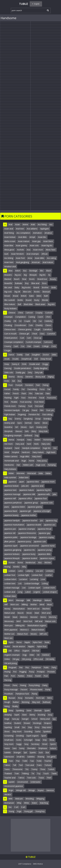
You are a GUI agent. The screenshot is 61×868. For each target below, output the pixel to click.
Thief (49, 778)
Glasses (19, 431)
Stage (7, 719)
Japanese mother (29, 515)
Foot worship (26, 402)
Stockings (37, 723)
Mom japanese (11, 630)
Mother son (9, 634)
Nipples (31, 646)
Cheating (8, 325)
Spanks (33, 752)
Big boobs (26, 287)
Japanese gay (44, 533)
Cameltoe (47, 329)
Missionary (9, 621)
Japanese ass (50, 525)
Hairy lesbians (10, 469)
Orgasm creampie (12, 655)
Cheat (35, 334)
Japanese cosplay (47, 537)
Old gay (16, 659)
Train (17, 773)
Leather (49, 575)
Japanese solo (47, 503)
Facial (42, 398)
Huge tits (47, 448)
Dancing (8, 368)
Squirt (17, 715)
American (36, 262)
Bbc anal (8, 287)
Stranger (17, 752)
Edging (51, 377)
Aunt (6, 254)
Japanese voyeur (47, 558)
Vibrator (8, 794)
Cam (29, 338)
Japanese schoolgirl (42, 511)
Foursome (51, 398)
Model (7, 617)
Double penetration (23, 368)
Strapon (47, 723)
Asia (29, 250)
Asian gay (36, 241)
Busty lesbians (10, 308)
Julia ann (25, 486)
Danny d (15, 364)
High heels (51, 452)
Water (34, 803)
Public (46, 667)
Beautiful (8, 283)
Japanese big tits (44, 490)
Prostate (51, 672)
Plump (34, 694)
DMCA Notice (38, 864)
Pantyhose (36, 667)
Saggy (19, 744)
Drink (24, 364)
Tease (41, 778)
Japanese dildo (44, 554)
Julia (54, 494)
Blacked (8, 279)
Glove (45, 423)
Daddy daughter (41, 368)
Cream (37, 346)
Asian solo (34, 245)
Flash (24, 393)
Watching (44, 803)
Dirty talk (39, 372)
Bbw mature (10, 304)
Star (47, 752)
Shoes (7, 731)
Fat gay (26, 410)
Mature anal (9, 613)
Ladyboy (29, 571)
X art (16, 807)
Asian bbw (9, 245)
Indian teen (24, 477)
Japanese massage (12, 494)
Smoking (20, 736)
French (16, 393)
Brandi (36, 287)
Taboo (7, 765)
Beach (17, 279)
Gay (10, 419)
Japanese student (30, 558)
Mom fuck (28, 621)
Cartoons (48, 342)
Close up (38, 338)
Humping (52, 465)
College (45, 346)
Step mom (17, 731)
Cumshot (51, 334)
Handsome (9, 465)
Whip (19, 803)
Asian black (48, 241)
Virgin (11, 790)
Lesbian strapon (50, 592)
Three (43, 769)
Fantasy (22, 406)
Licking (45, 583)
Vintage (32, 790)
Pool (46, 676)
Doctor (46, 355)
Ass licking (9, 258)
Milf (6, 604)
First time (32, 398)
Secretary (35, 744)
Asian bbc (42, 237)
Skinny (32, 715)
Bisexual (46, 292)
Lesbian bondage (32, 583)
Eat (14, 381)
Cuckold (49, 313)
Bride (54, 287)
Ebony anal (40, 377)
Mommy (53, 617)
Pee (21, 667)
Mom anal (46, 613)
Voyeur (41, 790)
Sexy (26, 744)
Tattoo (21, 778)
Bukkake (19, 283)
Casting (32, 317)
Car (40, 321)
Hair (18, 465)
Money (7, 609)
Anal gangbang (23, 262)
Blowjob (33, 275)
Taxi (32, 761)
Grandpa (47, 419)
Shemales (31, 748)
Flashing (8, 398)
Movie (29, 613)
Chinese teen (10, 329)
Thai (18, 761)
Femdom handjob (12, 410)
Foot (11, 385)
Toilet (25, 761)
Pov (15, 672)
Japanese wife (44, 494)
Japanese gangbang (13, 550)
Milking (25, 604)
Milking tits (20, 625)
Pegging (23, 672)
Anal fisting (9, 233)
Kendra (16, 567)
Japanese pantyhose (13, 503)
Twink (54, 773)
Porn (13, 676)
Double (15, 359)
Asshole (20, 250)
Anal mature (48, 262)
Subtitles (31, 757)
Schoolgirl (28, 740)
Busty (37, 300)
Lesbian (12, 571)
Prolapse (41, 672)
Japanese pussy (24, 541)
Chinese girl (24, 334)
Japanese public (11, 537)
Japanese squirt (11, 546)
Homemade (48, 440)
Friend (34, 410)
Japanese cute (40, 541)
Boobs (37, 292)
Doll (36, 359)
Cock (54, 346)
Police (30, 676)
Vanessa (50, 790)
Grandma (8, 427)
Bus (25, 271)
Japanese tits (29, 550)
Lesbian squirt (34, 588)
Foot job (50, 410)
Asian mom (38, 250)
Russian (12, 698)
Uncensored (23, 782)
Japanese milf (10, 498)
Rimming (25, 702)
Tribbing (25, 773)
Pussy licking (34, 685)
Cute (31, 325)
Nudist (7, 646)
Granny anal (9, 423)
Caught (37, 329)
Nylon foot (42, 646)
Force (42, 389)
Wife (10, 799)
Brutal (15, 296)
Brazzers (8, 275)
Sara (14, 748)
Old (10, 651)
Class (42, 334)
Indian (11, 473)
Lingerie (37, 592)
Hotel (7, 452)
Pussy (32, 672)
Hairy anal (20, 444)
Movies (34, 634)
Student (18, 723)
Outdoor (46, 655)
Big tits (42, 275)
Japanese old (10, 533)
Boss (44, 283)
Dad (27, 355)
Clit (15, 321)
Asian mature (24, 241)
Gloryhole (8, 431)
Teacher (48, 761)
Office (17, 651)
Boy (27, 283)
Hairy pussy (42, 461)
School (34, 719)
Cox (23, 346)
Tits (27, 769)
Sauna (7, 748)
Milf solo (43, 634)
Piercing (8, 680)
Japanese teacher (30, 520)
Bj (49, 275)
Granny (18, 419)
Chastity (39, 325)
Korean (12, 562)
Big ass (18, 275)
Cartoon (29, 313)
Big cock (8, 292)
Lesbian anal (10, 592)
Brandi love (42, 279)
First (6, 402)
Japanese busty (29, 554)
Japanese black (11, 511)
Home (31, 461)
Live (24, 588)
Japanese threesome (27, 533)
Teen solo (31, 778)
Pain (6, 676)
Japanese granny (35, 507)
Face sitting (47, 414)
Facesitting (32, 389)
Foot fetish (39, 402)
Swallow (8, 723)
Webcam (19, 799)
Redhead (46, 702)
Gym (31, 427)
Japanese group (31, 503)
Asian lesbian (10, 237)
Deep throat (46, 359)
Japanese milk (29, 494)
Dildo (54, 355)
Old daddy (50, 659)
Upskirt (12, 782)
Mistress (24, 617)
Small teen (9, 740)
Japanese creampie (27, 529)
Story (37, 727)
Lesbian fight (24, 575)
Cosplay (39, 313)
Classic (48, 325)
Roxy (20, 698)
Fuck (30, 406)
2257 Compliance (25, 864)
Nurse (19, 642)
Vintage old (21, 790)
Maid (37, 613)
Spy (54, 719)
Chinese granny (25, 329)
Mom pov (8, 625)
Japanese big (51, 520)
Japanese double (34, 525)
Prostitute (9, 694)
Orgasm (26, 651)
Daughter (36, 355)
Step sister (47, 727)
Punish (38, 676)
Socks (19, 740)
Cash (16, 346)
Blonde (45, 300)
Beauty (53, 279)
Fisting (45, 385)
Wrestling (30, 799)
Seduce (53, 748)
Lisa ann (39, 571)
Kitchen (48, 562)
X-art (23, 807)
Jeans (7, 507)
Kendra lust (30, 562)
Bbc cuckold (9, 300)
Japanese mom (48, 482)
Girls (27, 431)
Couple (27, 321)
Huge (24, 461)
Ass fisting (42, 224)
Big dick (51, 304)
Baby (17, 287)
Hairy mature (38, 452)
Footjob (19, 385)
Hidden (37, 440)
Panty (45, 685)
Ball (19, 304)
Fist (23, 389)
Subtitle (8, 752)
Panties (21, 676)
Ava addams (32, 229)
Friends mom (10, 406)
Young (11, 811)
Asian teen (9, 262)
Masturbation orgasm (37, 625)
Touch (46, 773)
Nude (47, 642)
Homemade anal (11, 461)
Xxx (10, 807)
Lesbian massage (12, 588)
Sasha (38, 731)
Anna (30, 258)
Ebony (20, 377)
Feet (38, 385)
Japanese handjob (12, 520)
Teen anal (30, 765)
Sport (44, 736)
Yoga (19, 811)
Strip (45, 740)
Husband (8, 448)
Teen (11, 761)
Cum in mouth (10, 334)
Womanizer (9, 803)
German (28, 423)
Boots (32, 279)
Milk (28, 600)
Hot (55, 448)
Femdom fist (34, 414)
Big (25, 275)
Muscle (21, 613)
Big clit (17, 292)
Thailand (8, 773)
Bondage (33, 271)
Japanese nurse (48, 546)
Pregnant (12, 667)
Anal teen (20, 229)
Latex (20, 571)
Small (17, 727)
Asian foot (20, 258)
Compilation (21, 317)
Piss (27, 667)
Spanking (20, 710)
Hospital (15, 452)
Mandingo (37, 600)
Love (43, 579)
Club (29, 346)
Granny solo (42, 427)
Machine (46, 609)
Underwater (36, 782)
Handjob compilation (31, 448)
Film (42, 410)
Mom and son (34, 609)
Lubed (28, 592)
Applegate (45, 229)
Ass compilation (23, 233)
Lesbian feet (37, 575)
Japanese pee (10, 529)
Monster (34, 617)
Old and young (11, 663)
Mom (11, 600)
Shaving (41, 757)
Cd (20, 321)
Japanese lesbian (11, 486)
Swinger (25, 719)
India (41, 473)
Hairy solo (46, 444)
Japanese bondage (28, 537)
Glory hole (43, 431)
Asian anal (9, 229)
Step (30, 727)
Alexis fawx (51, 250)
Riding (7, 706)
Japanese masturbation (14, 525)
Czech (40, 317)
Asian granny (21, 245)
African (45, 254)
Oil (38, 655)
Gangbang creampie (13, 435)
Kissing (7, 567)
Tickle (39, 761)
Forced (7, 389)
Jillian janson (10, 541)
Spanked (47, 731)
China (21, 313)
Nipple (27, 642)
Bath (46, 296)
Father (7, 393)
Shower (27, 723)
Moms (43, 617)
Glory (34, 431)
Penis (15, 685)
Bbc (42, 271)
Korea (20, 562)
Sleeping (8, 715)
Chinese (12, 313)
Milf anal (39, 621)
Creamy (8, 346)
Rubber (16, 702)
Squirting (8, 727)
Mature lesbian (38, 630)
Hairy (29, 440)
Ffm (31, 393)
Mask (15, 617)
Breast (7, 296)
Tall (14, 765)
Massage (20, 600)
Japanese (12, 482)
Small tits (21, 757)
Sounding (28, 731)
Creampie (8, 317)
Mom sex (8, 638)
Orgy (25, 655)
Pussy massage (11, 689)
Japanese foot (41, 498)
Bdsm (18, 271)
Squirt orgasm (32, 736)
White (27, 803)
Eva (19, 381)
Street (45, 744)
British (24, 296)
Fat (49, 389)
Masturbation (19, 609)
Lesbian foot (10, 575)
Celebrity (48, 321)
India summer (10, 477)
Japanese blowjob (12, 558)
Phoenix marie (36, 689)
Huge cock (40, 465)
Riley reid (36, 702)
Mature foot (22, 634)
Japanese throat (45, 529)
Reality (15, 706)
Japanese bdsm (18, 507)
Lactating (34, 579)
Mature (48, 600)
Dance (11, 355)
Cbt (35, 321)
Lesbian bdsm (10, 579)
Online (7, 659)
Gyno (20, 423)
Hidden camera (11, 456)
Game (37, 423)
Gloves (24, 427)
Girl (17, 427)
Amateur (48, 233)
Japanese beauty (11, 515)
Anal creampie (33, 254)
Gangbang (28, 419)
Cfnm (48, 317)
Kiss (40, 562)
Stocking (41, 715)
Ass (51, 224)
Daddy (20, 355)
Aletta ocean (10, 241)
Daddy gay (20, 372)
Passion (24, 689)
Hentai (11, 440)
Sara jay (16, 719)
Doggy (45, 364)
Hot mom (8, 444)
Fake (48, 393)
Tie (33, 773)
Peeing (23, 685)
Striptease (43, 748)
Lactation (23, 579)
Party (54, 667)
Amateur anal (10, 266)
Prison (7, 685)
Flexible (14, 402)
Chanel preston (11, 338)
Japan (22, 482)
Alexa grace (9, 250)
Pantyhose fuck (22, 694)
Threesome (17, 769)
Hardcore (26, 452)
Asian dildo (40, 258)
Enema (12, 377)
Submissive (9, 757)
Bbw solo (27, 292)
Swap (38, 740)
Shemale (38, 710)
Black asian (40, 304)
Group (38, 419)
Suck (41, 752)
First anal (39, 406)
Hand (17, 448)
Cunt (22, 338)
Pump (48, 689)
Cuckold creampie (34, 342)
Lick (20, 583)
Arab (33, 224)
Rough (7, 702)
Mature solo (50, 621)
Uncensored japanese (14, 786)
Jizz (42, 520)
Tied (21, 765)
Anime (25, 224)
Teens (7, 769)
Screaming (9, 736)
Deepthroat (26, 359)
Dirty (30, 372)
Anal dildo (22, 237)
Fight (16, 398)
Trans (39, 765)
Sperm (53, 744)
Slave (24, 715)
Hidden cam (28, 465)
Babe (31, 296)
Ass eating (51, 258)
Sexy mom (9, 744)
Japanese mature (27, 490)
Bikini (39, 296)
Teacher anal (10, 778)
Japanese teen (10, 490)
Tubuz (24, 4)
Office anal (38, 659)
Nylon (11, 642)
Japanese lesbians (12, 554)
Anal (10, 224)
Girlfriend (28, 435)
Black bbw (28, 304)
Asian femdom (17, 254)
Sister (29, 710)
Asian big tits (47, 245)
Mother (34, 604)
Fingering (22, 414)
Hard (29, 444)
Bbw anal (35, 283)
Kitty (24, 567)
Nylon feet (37, 642)
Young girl (28, 811)
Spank (47, 710)
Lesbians (50, 571)
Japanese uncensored (29, 546)
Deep (7, 364)
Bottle (20, 300)
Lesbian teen (10, 583)
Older (32, 655)
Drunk (7, 359)
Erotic (7, 381)
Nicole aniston (19, 646)
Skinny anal (45, 719)
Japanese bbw (33, 482)
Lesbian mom (49, 588)
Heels (36, 444)
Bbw (10, 271)
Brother (45, 287)
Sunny (22, 748)
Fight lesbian (10, 414)
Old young (26, 659)
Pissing (7, 672)
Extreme (29, 377)
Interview (20, 473)
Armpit (32, 237)
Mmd (42, 604)
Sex (24, 727)
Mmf (19, 621)
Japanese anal (37, 486)
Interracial (31, 473)
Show (52, 740)
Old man (36, 651)
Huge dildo (25, 456)
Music (50, 604)
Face (23, 398)
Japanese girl (25, 511)
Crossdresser (20, 325)
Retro (50, 698)
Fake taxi (39, 393)
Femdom (29, 385)
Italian (48, 473)
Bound (29, 300)
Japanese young (45, 550)
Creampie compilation (14, 342)
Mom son (15, 604)
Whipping (40, 799)
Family (16, 389)
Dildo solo (9, 372)
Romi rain (40, 698)
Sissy (50, 715)
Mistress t (24, 630)
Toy (39, 773)
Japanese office (25, 498)
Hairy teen (36, 456)
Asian (17, 224)
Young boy (40, 811)
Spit (25, 752)
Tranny (34, 769)
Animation (37, 233)
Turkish (51, 769)
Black (49, 271)
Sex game (51, 757)
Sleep (11, 710)
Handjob (21, 440)
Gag (37, 435)
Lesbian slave (10, 596)
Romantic (29, 698)
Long (20, 592)
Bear (24, 279)
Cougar (7, 350)
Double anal (34, 364)
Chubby (8, 321)
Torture (48, 765)
